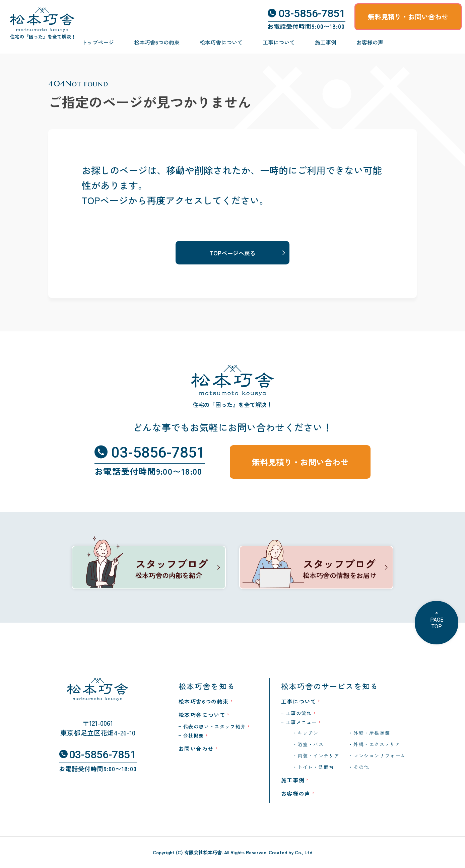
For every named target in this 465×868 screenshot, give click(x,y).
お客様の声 (370, 42)
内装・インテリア (318, 756)
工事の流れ (299, 713)
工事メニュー (302, 722)
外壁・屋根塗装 (372, 733)
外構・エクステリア (377, 744)
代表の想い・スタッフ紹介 (215, 726)
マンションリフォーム (380, 756)
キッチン (308, 733)
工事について (279, 42)
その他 (361, 767)
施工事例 (326, 42)
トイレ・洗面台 (316, 767)
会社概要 (194, 735)
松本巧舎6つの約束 (157, 42)
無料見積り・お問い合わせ (408, 17)
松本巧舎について (221, 42)
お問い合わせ (196, 748)
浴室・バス (311, 744)
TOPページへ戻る (233, 253)
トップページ (98, 42)
